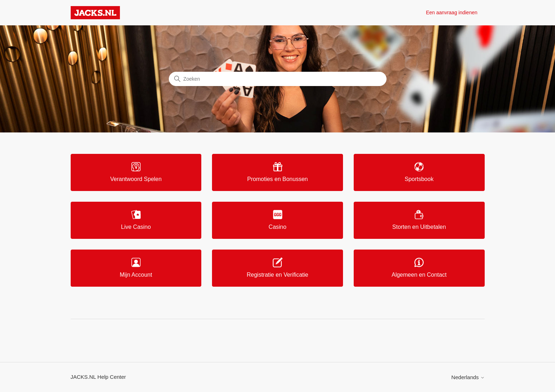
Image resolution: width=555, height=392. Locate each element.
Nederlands (468, 377)
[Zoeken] (278, 79)
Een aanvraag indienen (451, 12)
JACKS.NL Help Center (98, 377)
